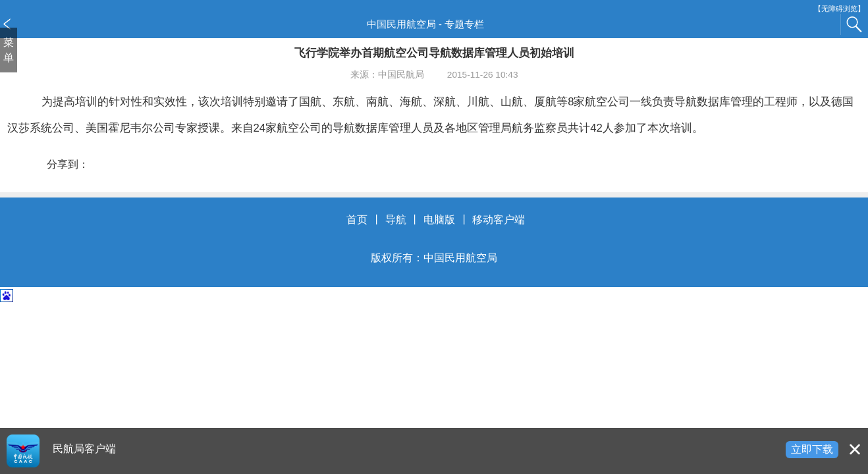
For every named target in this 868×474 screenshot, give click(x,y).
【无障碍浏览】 (839, 9)
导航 (396, 220)
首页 (357, 220)
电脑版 (439, 220)
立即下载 (812, 449)
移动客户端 (499, 220)
